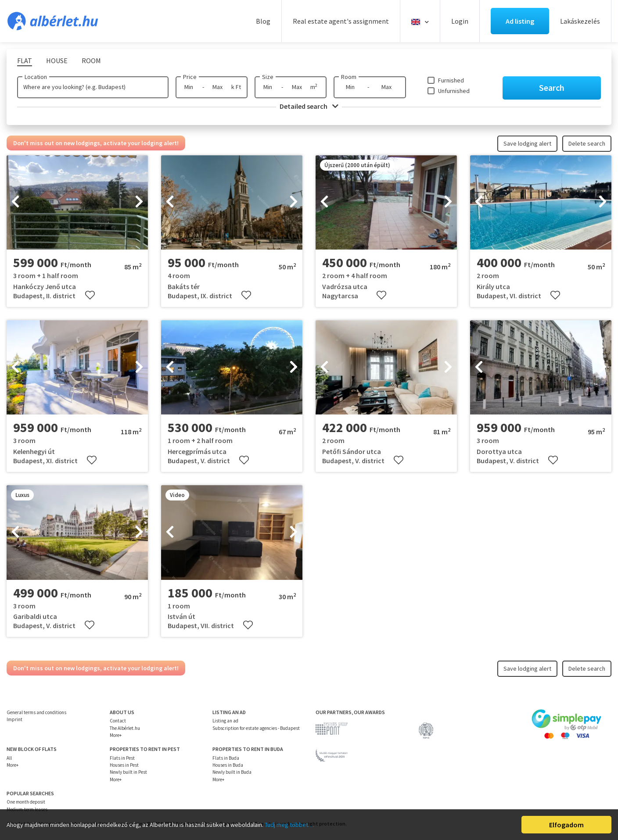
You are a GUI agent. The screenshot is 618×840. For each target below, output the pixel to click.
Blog (263, 21)
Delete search (587, 143)
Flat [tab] (25, 61)
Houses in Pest (124, 765)
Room (349, 77)
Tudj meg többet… (289, 825)
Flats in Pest (122, 758)
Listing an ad (225, 721)
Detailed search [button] (309, 106)
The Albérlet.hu (125, 728)
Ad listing (520, 21)
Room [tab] (91, 61)
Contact (118, 721)
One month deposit (26, 802)
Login (460, 21)
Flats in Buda (226, 758)
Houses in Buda (228, 765)
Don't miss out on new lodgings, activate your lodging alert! (96, 143)
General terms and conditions (36, 712)
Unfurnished (454, 91)
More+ (116, 735)
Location (36, 77)
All (9, 758)
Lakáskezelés (580, 21)
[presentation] (15, 203)
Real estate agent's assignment (341, 21)
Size (268, 77)
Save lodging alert (527, 143)
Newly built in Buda (232, 772)
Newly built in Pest (128, 772)
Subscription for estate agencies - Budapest (256, 728)
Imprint (14, 719)
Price (190, 77)
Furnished (451, 80)
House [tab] (57, 61)
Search (552, 88)
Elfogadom (566, 825)
